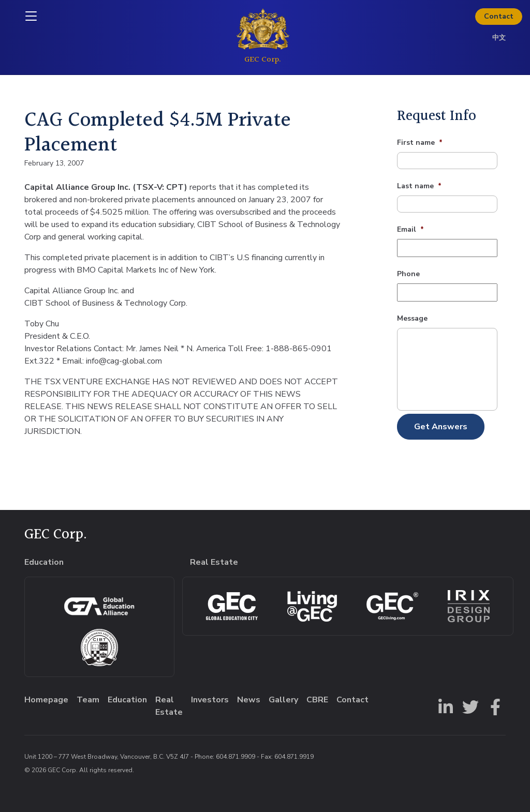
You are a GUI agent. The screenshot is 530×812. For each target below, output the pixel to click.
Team (88, 700)
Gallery (283, 700)
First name (420, 143)
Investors (210, 700)
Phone (408, 274)
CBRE (317, 700)
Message (412, 319)
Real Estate (169, 706)
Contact (499, 16)
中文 (499, 38)
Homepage (46, 700)
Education (127, 700)
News (249, 700)
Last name (419, 186)
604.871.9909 (235, 757)
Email (410, 230)
